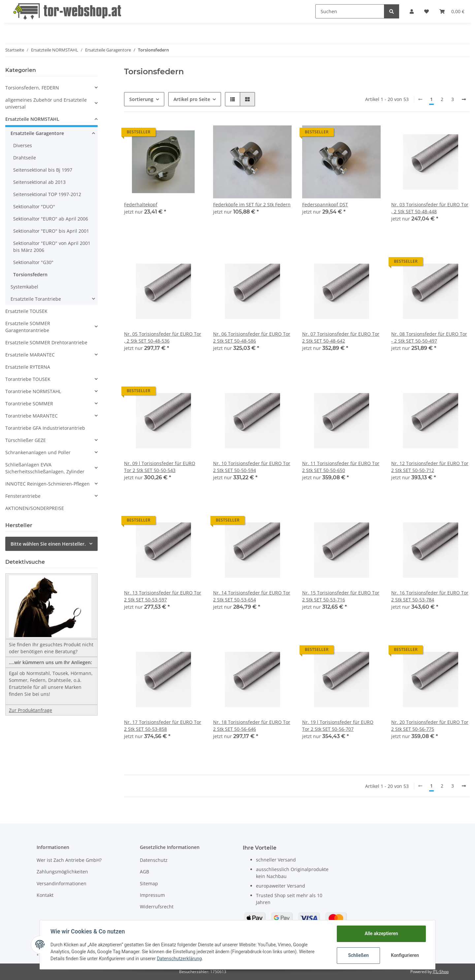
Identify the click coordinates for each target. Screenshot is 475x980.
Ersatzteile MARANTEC (30, 355)
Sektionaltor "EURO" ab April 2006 (51, 219)
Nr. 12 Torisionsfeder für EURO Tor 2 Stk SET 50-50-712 (430, 467)
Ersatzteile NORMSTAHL (32, 119)
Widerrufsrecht (157, 907)
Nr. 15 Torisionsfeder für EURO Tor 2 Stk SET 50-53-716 (341, 596)
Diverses (23, 145)
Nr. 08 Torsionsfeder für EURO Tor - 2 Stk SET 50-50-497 (429, 337)
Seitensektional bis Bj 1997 (43, 170)
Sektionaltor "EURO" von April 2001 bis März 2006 (52, 247)
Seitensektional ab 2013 (39, 182)
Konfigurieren (405, 955)
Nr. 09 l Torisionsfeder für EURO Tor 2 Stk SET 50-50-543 (160, 467)
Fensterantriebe (23, 496)
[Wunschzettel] (427, 11)
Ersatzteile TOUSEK (26, 311)
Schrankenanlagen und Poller (38, 452)
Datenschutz (154, 860)
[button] (412, 11)
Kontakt (45, 895)
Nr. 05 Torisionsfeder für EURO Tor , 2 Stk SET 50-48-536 (163, 337)
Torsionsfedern (30, 274)
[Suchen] (350, 11)
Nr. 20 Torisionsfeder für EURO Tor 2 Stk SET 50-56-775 (430, 726)
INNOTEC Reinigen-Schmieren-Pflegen (47, 484)
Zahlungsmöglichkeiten (62, 872)
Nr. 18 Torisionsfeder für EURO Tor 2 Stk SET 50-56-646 (252, 726)
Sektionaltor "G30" (33, 262)
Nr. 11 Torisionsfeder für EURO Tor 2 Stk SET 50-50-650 (341, 467)
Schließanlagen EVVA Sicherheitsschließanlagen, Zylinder (45, 468)
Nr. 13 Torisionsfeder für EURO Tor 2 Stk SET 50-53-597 (163, 596)
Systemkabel (24, 287)
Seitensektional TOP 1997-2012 (47, 194)
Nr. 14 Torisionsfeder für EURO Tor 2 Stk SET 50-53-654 (252, 596)
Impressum (152, 895)
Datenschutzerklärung (179, 959)
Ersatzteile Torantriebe (36, 299)
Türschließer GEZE (26, 440)
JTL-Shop (441, 972)
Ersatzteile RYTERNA (28, 367)
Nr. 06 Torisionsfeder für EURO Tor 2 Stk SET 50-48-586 (252, 337)
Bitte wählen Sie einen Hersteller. (48, 544)
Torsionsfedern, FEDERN (32, 88)
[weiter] (464, 99)
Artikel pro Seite (192, 99)
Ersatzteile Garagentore (37, 133)
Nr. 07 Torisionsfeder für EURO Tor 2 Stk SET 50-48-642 (341, 337)
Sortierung (141, 99)
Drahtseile (25, 158)
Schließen (358, 955)
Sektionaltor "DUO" (34, 206)
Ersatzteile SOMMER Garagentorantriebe (28, 327)
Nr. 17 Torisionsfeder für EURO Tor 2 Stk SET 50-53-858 (163, 726)
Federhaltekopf (141, 204)
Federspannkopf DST (325, 204)
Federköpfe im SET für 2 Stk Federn (252, 204)
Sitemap (149, 883)
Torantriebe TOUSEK (28, 379)
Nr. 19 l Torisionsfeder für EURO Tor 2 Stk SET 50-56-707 (338, 726)
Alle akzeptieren (381, 933)
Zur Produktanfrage (31, 710)
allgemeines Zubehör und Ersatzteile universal (46, 103)
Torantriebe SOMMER (29, 404)
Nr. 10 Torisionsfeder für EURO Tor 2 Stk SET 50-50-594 (252, 467)
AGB (144, 872)
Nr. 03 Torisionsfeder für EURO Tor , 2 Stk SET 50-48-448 (430, 208)
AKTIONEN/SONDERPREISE (35, 508)
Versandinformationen (62, 883)
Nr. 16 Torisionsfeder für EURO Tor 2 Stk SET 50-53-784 (430, 596)
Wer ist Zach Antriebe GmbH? (69, 860)
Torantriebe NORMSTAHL (33, 391)
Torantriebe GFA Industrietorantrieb (45, 428)
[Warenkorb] (452, 11)
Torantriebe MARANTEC (32, 416)
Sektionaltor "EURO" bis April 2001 (51, 231)
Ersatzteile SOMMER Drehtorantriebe (46, 342)
